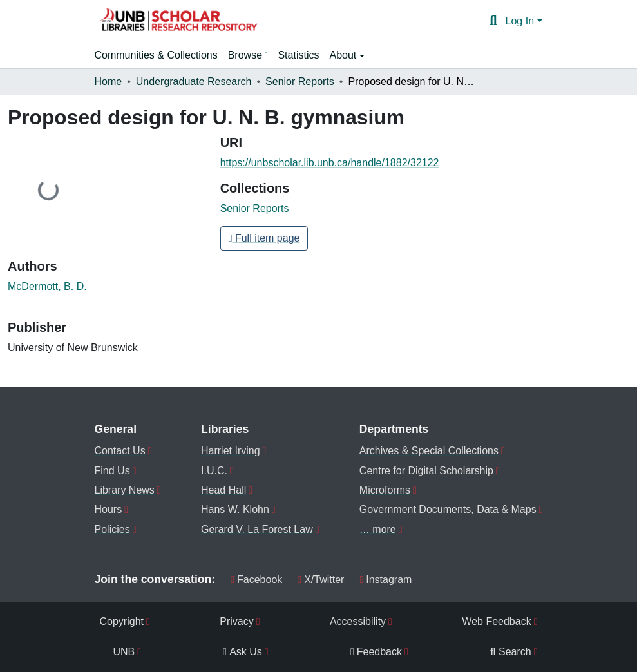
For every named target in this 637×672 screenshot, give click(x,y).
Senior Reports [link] (300, 82)
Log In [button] (521, 21)
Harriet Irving (231, 451)
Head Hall (223, 490)
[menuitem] (248, 55)
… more (378, 529)
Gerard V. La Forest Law (257, 529)
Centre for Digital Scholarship (426, 471)
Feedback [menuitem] (376, 652)
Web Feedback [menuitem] (496, 621)
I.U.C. (214, 471)
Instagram (385, 580)
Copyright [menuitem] (122, 621)
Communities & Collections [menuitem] (156, 55)
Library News (125, 490)
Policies (112, 529)
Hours (109, 509)
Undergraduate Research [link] (194, 82)
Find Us (112, 471)
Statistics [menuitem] (298, 55)
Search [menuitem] (511, 652)
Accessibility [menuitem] (358, 621)
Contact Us (120, 451)
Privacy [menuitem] (236, 621)
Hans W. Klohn (235, 509)
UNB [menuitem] (124, 652)
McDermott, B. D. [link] (47, 286)
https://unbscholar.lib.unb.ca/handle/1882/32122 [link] (330, 163)
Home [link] (109, 82)
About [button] (344, 55)
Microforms (385, 490)
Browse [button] (245, 55)
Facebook (256, 580)
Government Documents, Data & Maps (448, 509)
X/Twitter (321, 580)
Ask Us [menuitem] (242, 652)
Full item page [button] (264, 238)
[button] (178, 21)
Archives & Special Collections (429, 451)
